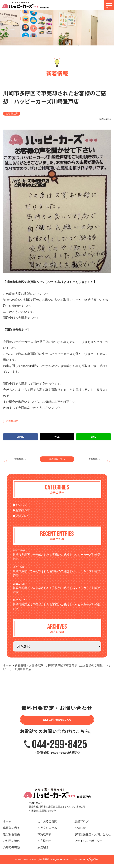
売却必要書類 (11, 851)
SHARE (21, 437)
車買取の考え (11, 832)
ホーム (7, 825)
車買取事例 (44, 838)
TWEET (57, 437)
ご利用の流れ (11, 845)
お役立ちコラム (47, 832)
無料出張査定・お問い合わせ (93, 838)
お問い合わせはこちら (60, 722)
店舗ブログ (23, 516)
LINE (94, 437)
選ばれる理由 (11, 838)
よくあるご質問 (47, 825)
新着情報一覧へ (57, 459)
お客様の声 (12, 114)
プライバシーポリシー (88, 845)
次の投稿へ (94, 459)
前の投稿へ (20, 459)
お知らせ (21, 505)
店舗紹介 (43, 851)
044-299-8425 (60, 748)
